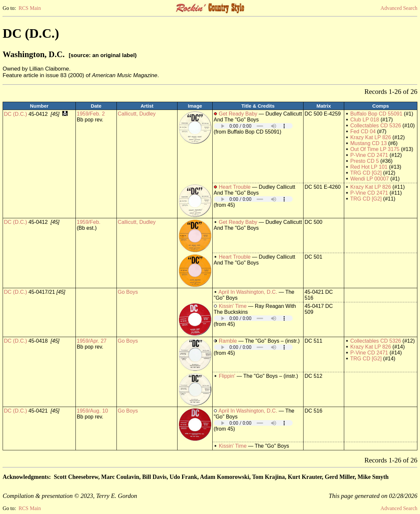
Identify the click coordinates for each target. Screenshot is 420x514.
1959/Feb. (89, 222)
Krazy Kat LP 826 (370, 137)
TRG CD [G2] (366, 173)
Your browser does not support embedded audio (253, 126)
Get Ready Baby (238, 114)
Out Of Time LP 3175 (375, 149)
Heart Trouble (235, 187)
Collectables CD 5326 (376, 126)
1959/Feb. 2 (91, 114)
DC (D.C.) (15, 114)
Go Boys (128, 292)
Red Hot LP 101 (369, 167)
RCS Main (30, 8)
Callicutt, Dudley (137, 114)
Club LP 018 (365, 120)
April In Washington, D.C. (248, 292)
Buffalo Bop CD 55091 (376, 114)
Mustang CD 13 (368, 143)
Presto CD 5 (364, 161)
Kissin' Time (233, 306)
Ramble (228, 341)
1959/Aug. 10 (92, 411)
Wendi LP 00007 (369, 179)
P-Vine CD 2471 (369, 155)
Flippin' (227, 376)
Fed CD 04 (363, 131)
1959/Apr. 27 (92, 341)
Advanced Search (399, 8)
